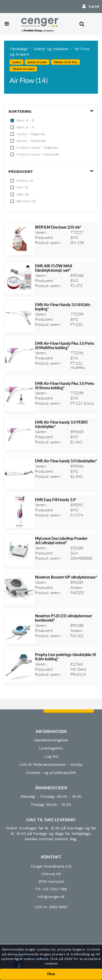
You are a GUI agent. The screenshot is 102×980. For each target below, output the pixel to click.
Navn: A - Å (22, 121)
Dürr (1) (19, 187)
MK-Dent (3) (23, 201)
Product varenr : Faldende (35, 154)
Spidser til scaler (37, 62)
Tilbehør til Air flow (65, 62)
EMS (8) (20, 194)
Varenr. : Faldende (28, 141)
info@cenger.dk (51, 897)
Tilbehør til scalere (23, 69)
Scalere (16, 62)
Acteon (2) (22, 181)
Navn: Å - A (22, 127)
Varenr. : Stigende (28, 134)
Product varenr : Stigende (34, 148)
